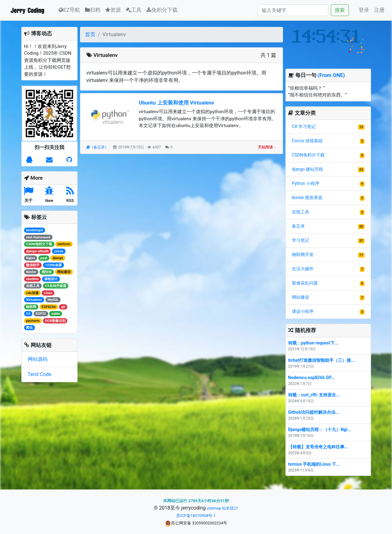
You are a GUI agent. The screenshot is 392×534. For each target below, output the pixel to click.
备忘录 (298, 226)
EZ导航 (69, 9)
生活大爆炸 (303, 269)
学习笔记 (301, 240)
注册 (379, 10)
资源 (113, 10)
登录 (364, 10)
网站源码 (38, 359)
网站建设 (301, 297)
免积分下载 (162, 10)
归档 (93, 10)
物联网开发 (303, 254)
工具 (134, 10)
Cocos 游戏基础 (307, 141)
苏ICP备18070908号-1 (196, 516)
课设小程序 (303, 311)
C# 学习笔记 (304, 126)
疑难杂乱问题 (305, 283)
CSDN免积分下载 (308, 155)
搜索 (340, 10)
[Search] (293, 10)
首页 (90, 34)
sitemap (214, 508)
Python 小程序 (306, 183)
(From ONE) (331, 75)
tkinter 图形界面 (307, 198)
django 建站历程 (308, 169)
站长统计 (230, 508)
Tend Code (40, 374)
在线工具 (301, 212)
